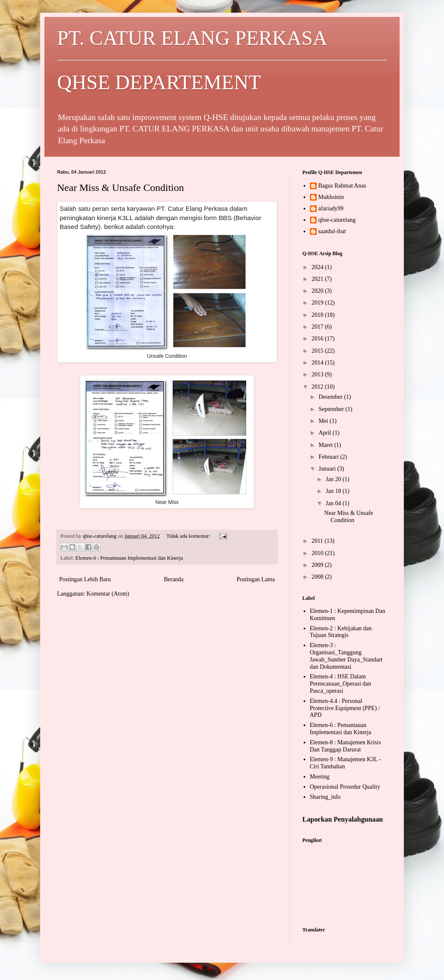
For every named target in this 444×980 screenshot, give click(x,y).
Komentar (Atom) (108, 594)
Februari (329, 457)
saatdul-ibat (332, 231)
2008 (318, 577)
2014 (318, 363)
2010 (318, 553)
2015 (318, 351)
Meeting (320, 777)
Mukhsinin (331, 197)
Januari (328, 469)
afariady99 (331, 208)
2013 (318, 374)
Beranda (174, 579)
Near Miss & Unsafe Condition (121, 188)
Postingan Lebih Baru (85, 579)
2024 (318, 267)
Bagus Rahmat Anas (343, 186)
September (332, 409)
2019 (318, 303)
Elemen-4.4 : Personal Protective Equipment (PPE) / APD (345, 708)
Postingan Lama (256, 579)
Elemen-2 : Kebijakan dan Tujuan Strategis (341, 632)
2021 (318, 279)
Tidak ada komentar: (189, 536)
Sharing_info (325, 797)
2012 (318, 387)
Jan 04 (334, 503)
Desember (331, 397)
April (325, 433)
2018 (318, 315)
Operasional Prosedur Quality (345, 787)
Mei (324, 421)
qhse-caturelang (337, 220)
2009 (318, 565)
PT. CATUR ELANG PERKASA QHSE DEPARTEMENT (222, 60)
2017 (318, 327)
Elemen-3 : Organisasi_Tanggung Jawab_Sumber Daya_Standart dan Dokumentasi (346, 656)
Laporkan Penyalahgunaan (343, 819)
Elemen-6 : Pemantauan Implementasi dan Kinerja (129, 558)
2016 (318, 339)
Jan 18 (334, 491)
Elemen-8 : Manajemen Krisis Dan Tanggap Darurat (345, 746)
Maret (326, 445)
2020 (318, 291)
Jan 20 (334, 479)
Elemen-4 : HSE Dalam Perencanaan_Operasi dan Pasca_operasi (341, 684)
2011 (318, 541)
